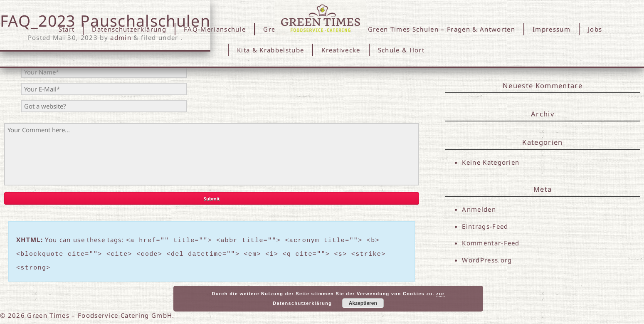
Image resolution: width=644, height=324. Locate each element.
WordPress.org (487, 261)
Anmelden (479, 209)
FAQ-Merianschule (215, 29)
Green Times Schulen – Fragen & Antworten (442, 29)
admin (121, 37)
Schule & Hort (401, 50)
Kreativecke (341, 50)
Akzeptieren (363, 303)
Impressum (551, 29)
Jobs (595, 29)
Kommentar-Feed (491, 244)
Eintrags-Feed (485, 226)
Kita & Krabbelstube (270, 50)
